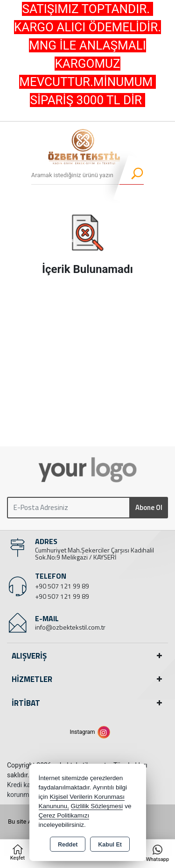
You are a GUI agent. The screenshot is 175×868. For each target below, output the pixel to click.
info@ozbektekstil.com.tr (70, 627)
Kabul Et (110, 845)
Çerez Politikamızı (64, 815)
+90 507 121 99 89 (62, 586)
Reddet (68, 845)
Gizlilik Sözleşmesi (97, 806)
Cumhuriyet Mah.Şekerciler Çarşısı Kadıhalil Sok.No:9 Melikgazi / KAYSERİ (94, 553)
